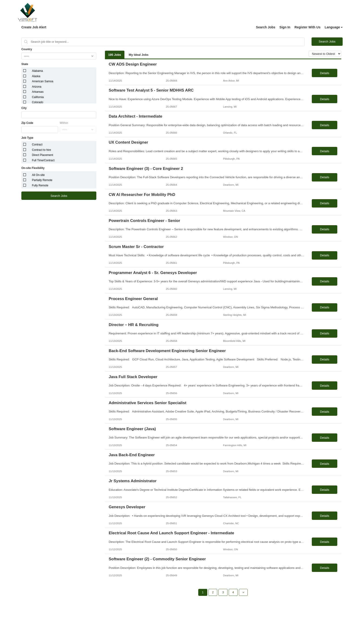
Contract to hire (41, 150)
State (25, 64)
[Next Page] (243, 592)
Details (325, 73)
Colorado (37, 102)
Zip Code (27, 123)
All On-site (38, 175)
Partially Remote (42, 180)
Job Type (27, 138)
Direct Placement (42, 155)
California (38, 97)
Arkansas (38, 92)
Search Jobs (266, 27)
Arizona (37, 87)
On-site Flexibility (33, 168)
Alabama (37, 71)
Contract (37, 145)
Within (64, 123)
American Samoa (42, 81)
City (24, 108)
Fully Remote (40, 185)
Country (27, 49)
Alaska (36, 76)
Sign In (285, 27)
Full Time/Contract (43, 160)
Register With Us (308, 27)
